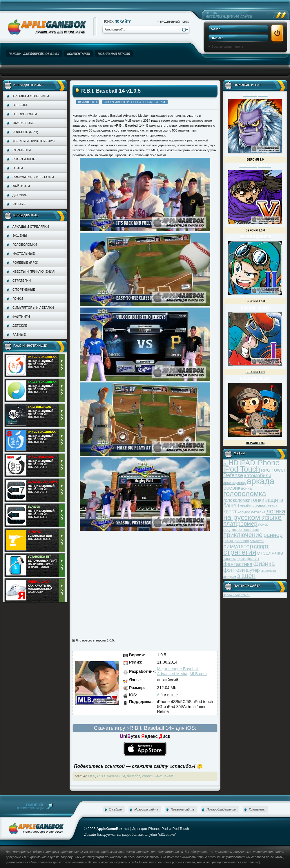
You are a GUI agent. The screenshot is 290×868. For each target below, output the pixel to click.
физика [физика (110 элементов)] (264, 564)
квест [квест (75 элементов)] (230, 512)
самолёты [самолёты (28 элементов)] (257, 541)
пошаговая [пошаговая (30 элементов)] (251, 530)
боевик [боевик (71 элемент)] (232, 488)
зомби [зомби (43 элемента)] (246, 506)
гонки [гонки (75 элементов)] (258, 500)
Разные (19, 204)
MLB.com (198, 674)
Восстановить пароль (227, 46)
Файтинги (21, 186)
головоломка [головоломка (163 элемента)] (245, 494)
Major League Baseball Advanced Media (178, 671)
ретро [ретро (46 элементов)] (229, 541)
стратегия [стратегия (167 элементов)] (240, 552)
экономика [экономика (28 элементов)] (268, 571)
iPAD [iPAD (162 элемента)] (247, 463)
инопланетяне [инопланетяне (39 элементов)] (265, 506)
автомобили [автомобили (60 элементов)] (258, 476)
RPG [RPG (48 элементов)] (266, 470)
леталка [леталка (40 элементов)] (258, 512)
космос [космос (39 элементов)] (244, 512)
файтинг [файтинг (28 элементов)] (253, 559)
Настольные (24, 123)
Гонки (18, 168)
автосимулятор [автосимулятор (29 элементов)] (234, 483)
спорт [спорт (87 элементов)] (261, 546)
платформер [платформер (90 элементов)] (240, 524)
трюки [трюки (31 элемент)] (242, 559)
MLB (92, 776)
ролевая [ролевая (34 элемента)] (242, 541)
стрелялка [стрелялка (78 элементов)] (270, 553)
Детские (20, 195)
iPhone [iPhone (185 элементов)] (268, 463)
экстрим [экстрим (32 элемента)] (230, 577)
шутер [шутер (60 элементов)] (253, 570)
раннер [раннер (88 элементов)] (273, 535)
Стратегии (22, 150)
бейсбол (134, 776)
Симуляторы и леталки (33, 177)
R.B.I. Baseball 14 (111, 776)
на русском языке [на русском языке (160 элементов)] (252, 517)
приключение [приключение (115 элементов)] (243, 535)
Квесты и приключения (33, 141)
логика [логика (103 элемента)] (276, 511)
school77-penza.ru (236, 595)
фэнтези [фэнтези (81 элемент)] (234, 570)
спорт (147, 776)
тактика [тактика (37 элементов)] (230, 559)
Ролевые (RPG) (25, 132)
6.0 (160, 695)
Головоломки (25, 114)
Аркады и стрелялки (31, 96)
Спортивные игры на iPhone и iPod (135, 102)
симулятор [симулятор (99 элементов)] (238, 546)
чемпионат (164, 776)
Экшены (20, 105)
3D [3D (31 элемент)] (225, 464)
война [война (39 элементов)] (246, 488)
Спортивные (24, 159)
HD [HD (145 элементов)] (233, 463)
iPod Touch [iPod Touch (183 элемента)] (242, 469)
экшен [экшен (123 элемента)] (246, 576)
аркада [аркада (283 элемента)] (260, 481)
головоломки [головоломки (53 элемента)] (237, 500)
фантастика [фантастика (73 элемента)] (238, 564)
